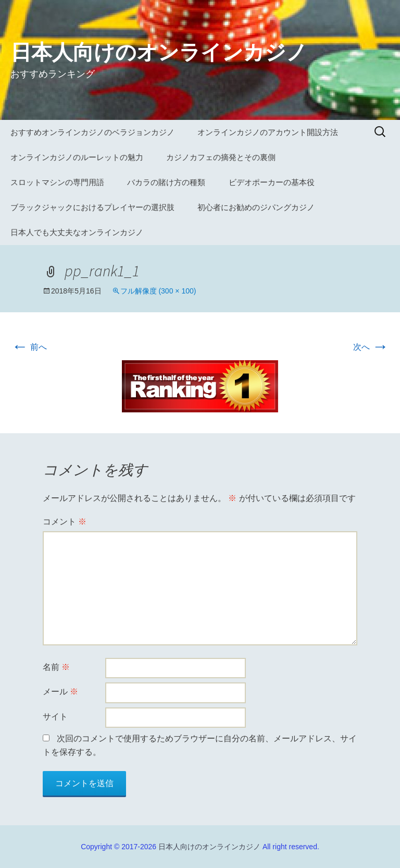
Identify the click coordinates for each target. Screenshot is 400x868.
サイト (55, 717)
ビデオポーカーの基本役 (272, 182)
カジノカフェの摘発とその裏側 (221, 157)
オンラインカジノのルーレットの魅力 (77, 157)
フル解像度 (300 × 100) (158, 291)
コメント (65, 522)
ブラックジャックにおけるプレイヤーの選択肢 (92, 207)
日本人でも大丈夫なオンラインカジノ (77, 232)
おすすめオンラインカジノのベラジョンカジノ (92, 132)
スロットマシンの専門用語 (57, 182)
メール (60, 692)
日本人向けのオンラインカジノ (209, 847)
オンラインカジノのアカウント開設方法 (268, 132)
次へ (371, 347)
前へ (29, 347)
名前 (56, 667)
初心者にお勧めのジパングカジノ (256, 207)
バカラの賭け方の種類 (166, 182)
